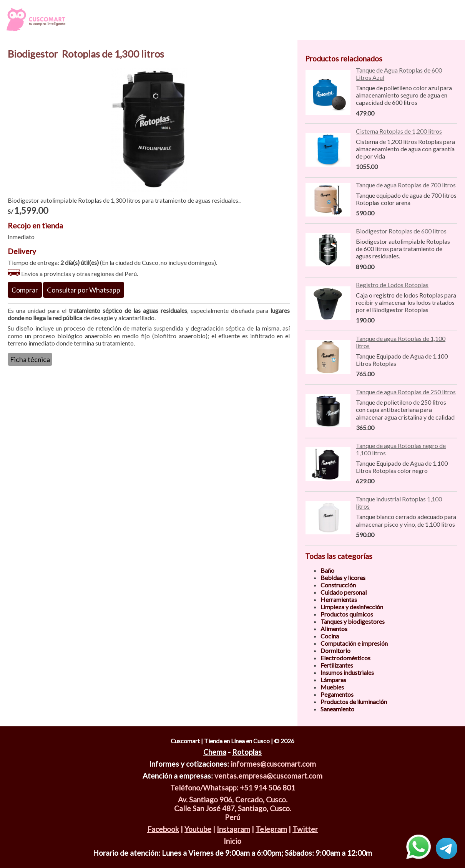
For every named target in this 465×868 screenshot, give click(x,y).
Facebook (163, 829)
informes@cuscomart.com (273, 764)
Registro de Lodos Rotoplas (392, 285)
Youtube (198, 829)
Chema (215, 752)
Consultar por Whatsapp (84, 290)
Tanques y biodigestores (353, 621)
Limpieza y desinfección (352, 607)
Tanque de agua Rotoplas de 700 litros (406, 185)
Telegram (271, 829)
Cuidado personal (344, 592)
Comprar (25, 290)
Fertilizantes (337, 665)
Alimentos (334, 629)
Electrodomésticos (345, 658)
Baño (327, 570)
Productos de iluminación (354, 702)
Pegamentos (337, 694)
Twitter (305, 829)
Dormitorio (335, 651)
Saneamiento (337, 709)
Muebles (332, 687)
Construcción (338, 585)
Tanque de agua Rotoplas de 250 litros (406, 392)
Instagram (233, 829)
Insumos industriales (347, 672)
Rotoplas (247, 752)
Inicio (232, 841)
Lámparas (333, 680)
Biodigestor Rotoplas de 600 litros (401, 231)
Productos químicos (347, 614)
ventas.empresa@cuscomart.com (268, 776)
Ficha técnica (30, 359)
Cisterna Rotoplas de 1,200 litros (399, 131)
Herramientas (339, 599)
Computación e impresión (354, 643)
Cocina (330, 636)
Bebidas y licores (343, 578)
